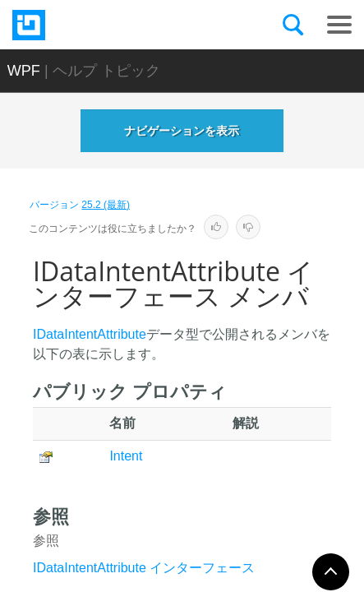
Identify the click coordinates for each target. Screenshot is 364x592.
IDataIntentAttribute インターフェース (144, 568)
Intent (126, 456)
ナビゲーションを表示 (182, 131)
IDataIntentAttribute (90, 334)
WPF (24, 71)
